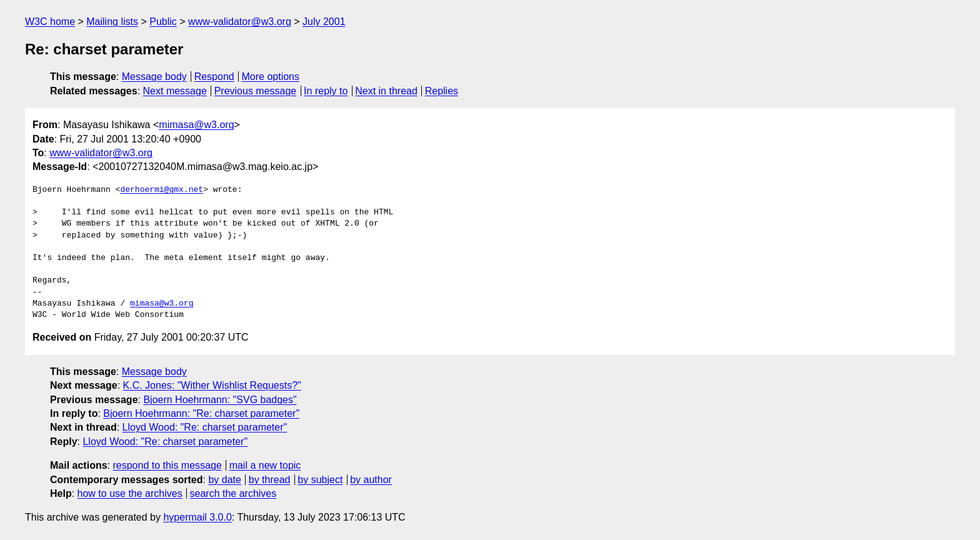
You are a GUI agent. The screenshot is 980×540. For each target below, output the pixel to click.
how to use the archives (130, 493)
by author (371, 480)
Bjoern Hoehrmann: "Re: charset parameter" (201, 413)
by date (224, 480)
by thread (270, 480)
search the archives (233, 493)
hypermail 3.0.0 (197, 517)
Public (163, 22)
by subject (320, 480)
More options (271, 77)
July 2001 (324, 22)
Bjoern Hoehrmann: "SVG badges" (220, 400)
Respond (214, 77)
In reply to (326, 91)
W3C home (50, 22)
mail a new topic (265, 465)
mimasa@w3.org (196, 125)
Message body (154, 77)
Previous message (256, 91)
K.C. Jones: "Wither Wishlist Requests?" (212, 385)
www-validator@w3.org (240, 22)
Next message (175, 91)
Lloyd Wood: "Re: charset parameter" (205, 427)
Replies (442, 91)
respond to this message (167, 465)
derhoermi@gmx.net (162, 190)
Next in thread (386, 91)
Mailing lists (112, 22)
